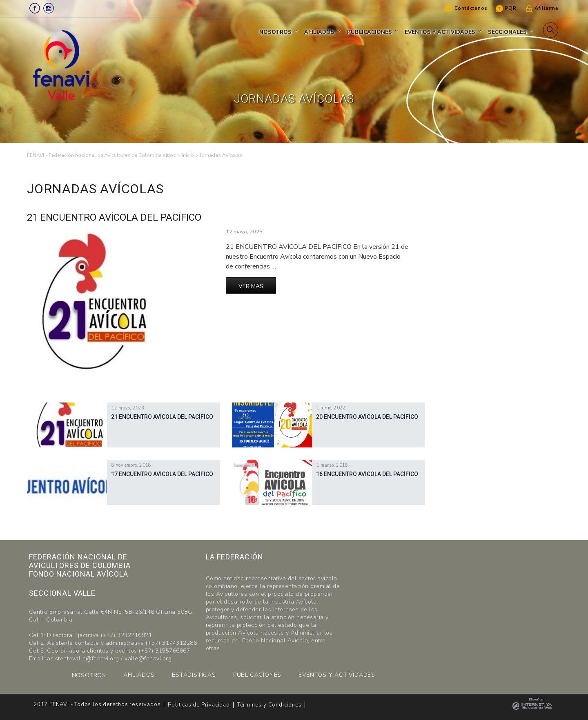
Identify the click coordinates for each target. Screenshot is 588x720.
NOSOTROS (89, 675)
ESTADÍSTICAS (194, 675)
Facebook (35, 8)
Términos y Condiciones (269, 705)
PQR (510, 8)
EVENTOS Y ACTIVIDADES (337, 675)
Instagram (49, 8)
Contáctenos (471, 8)
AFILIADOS (139, 675)
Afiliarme (547, 8)
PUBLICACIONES (257, 675)
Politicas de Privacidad (199, 705)
